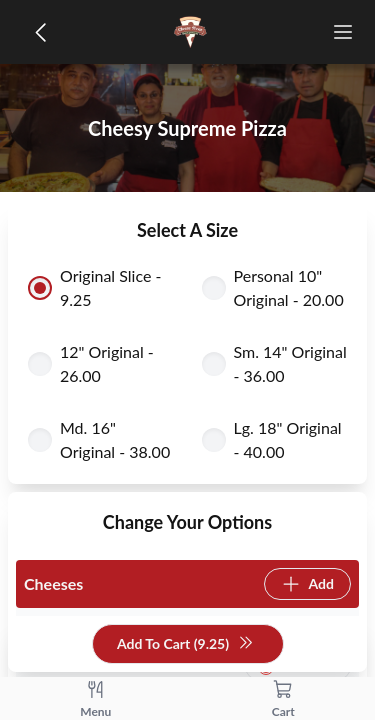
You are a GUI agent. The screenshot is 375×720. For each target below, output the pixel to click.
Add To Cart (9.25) (185, 644)
